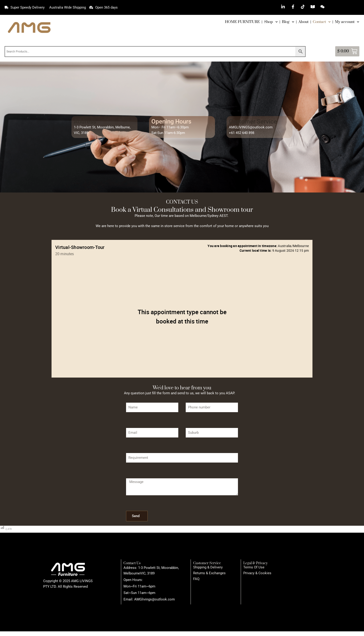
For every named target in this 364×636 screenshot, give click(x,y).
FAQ (196, 579)
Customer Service (207, 563)
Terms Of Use (254, 567)
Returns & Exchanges (209, 573)
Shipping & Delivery (208, 567)
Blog (288, 22)
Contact (322, 22)
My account (347, 22)
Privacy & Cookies (257, 573)
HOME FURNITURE (242, 22)
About (303, 22)
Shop (271, 22)
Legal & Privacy (255, 563)
